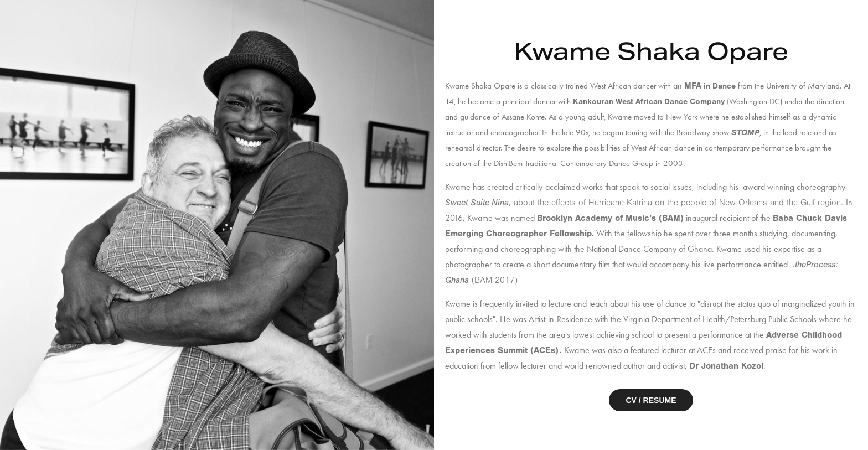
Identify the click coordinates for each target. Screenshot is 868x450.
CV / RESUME (651, 400)
